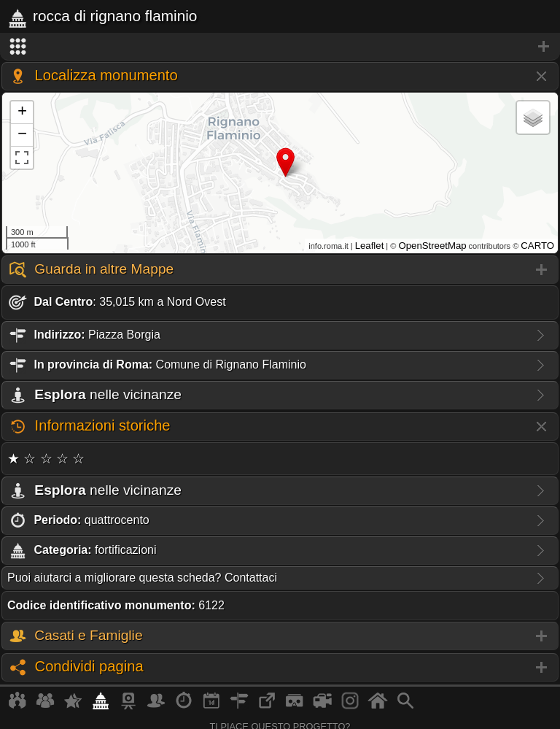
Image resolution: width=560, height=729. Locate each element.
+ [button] (22, 112)
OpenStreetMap (432, 246)
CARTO (537, 246)
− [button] (22, 135)
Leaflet (370, 246)
